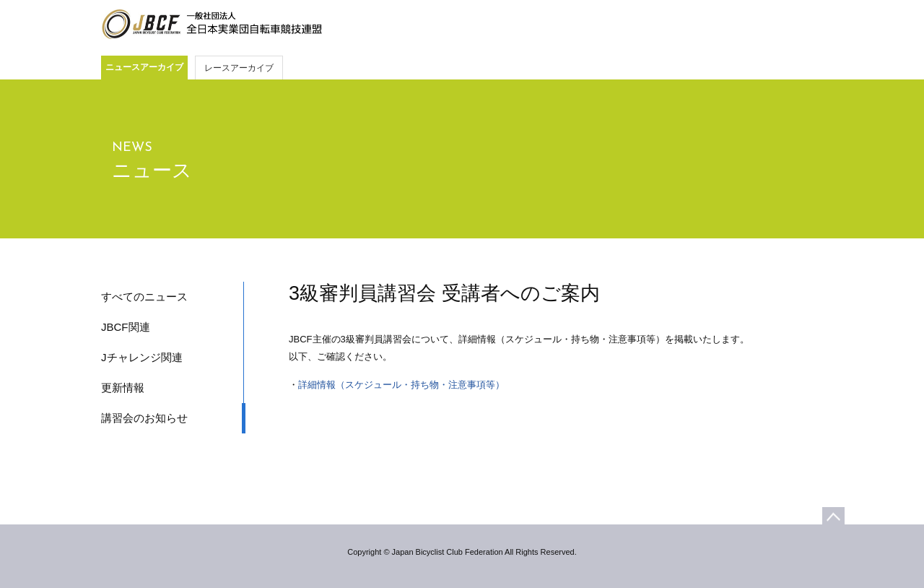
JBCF (212, 25)
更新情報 (123, 388)
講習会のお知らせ (144, 418)
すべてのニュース (144, 297)
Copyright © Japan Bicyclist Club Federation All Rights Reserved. (462, 552)
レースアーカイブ (239, 68)
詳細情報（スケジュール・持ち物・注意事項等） (401, 385)
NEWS (132, 148)
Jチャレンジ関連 (142, 357)
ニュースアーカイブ (144, 67)
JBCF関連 (126, 327)
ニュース (152, 170)
